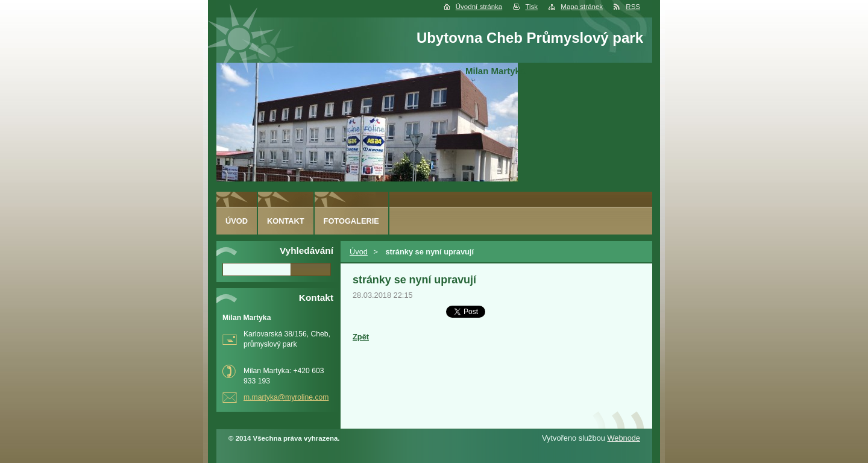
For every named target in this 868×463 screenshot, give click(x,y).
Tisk (531, 7)
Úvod (359, 252)
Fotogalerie (351, 221)
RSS (633, 7)
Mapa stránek (582, 7)
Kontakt (286, 221)
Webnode (624, 438)
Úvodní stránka (479, 7)
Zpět (361, 337)
